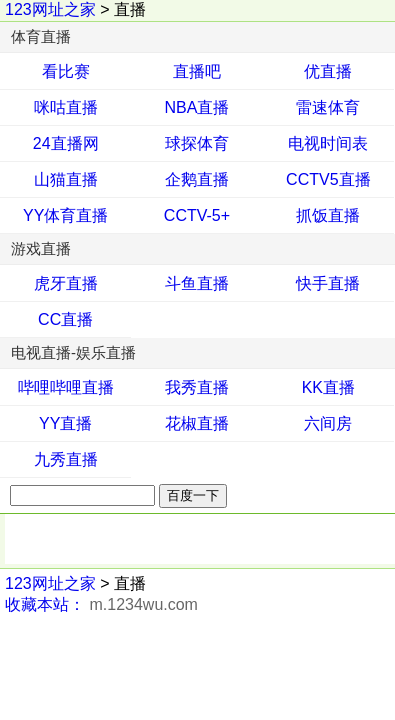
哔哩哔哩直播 (66, 387)
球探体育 (197, 143)
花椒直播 (197, 423)
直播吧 (197, 71)
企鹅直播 (197, 179)
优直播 (328, 71)
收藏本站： (45, 604)
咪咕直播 (66, 107)
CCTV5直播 (328, 179)
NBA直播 (197, 107)
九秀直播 (66, 459)
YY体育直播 (65, 215)
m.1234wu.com (143, 604)
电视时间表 (328, 143)
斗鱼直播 (197, 283)
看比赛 (66, 71)
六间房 (328, 423)
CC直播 (65, 319)
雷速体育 (328, 107)
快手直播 (328, 283)
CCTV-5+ (197, 215)
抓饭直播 (328, 215)
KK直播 (328, 387)
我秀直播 (197, 387)
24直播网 (66, 143)
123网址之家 (50, 9)
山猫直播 (66, 179)
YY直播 (65, 423)
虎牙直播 (66, 283)
